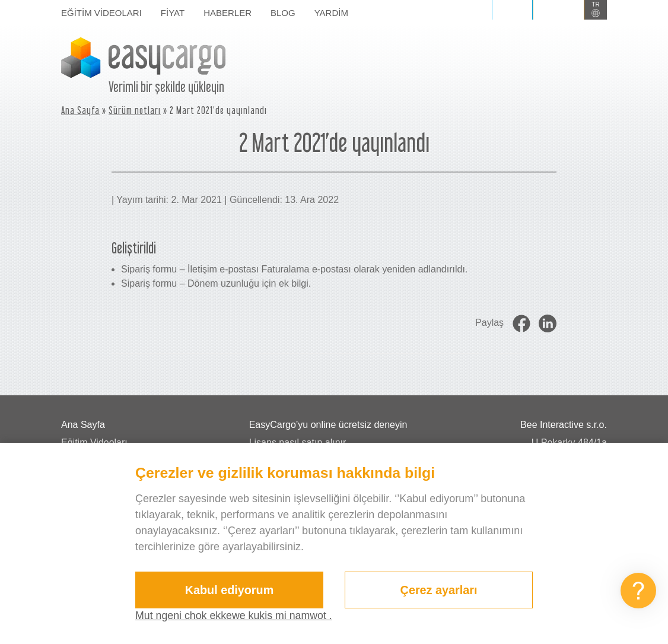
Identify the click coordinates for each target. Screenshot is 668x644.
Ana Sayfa (80, 110)
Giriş (512, 9)
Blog (283, 13)
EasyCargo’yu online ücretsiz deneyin (328, 425)
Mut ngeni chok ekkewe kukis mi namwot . (235, 616)
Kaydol (559, 9)
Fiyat (173, 13)
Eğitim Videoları (101, 13)
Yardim (331, 13)
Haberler (228, 13)
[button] (596, 10)
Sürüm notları (135, 110)
